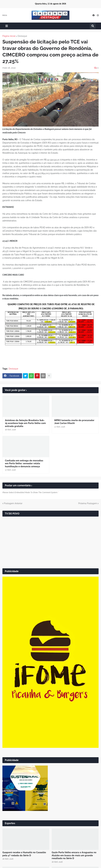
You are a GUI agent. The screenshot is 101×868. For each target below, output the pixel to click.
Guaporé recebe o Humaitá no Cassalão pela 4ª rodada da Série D (24, 854)
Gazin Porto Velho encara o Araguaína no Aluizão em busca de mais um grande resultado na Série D (74, 855)
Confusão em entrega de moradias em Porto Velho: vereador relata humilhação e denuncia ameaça (24, 464)
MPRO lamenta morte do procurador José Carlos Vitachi (74, 422)
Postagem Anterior (13, 503)
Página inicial (9, 36)
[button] (7, 26)
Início (5, 15)
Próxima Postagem (88, 503)
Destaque (22, 36)
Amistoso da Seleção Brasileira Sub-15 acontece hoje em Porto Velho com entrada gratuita (25, 423)
